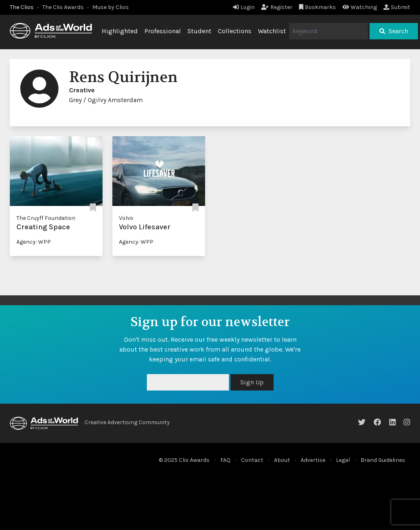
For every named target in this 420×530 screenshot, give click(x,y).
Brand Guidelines (383, 460)
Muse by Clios (111, 7)
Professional (163, 31)
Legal (343, 460)
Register (277, 7)
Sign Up (252, 382)
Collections (235, 31)
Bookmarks (318, 7)
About (282, 460)
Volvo (126, 218)
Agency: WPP (34, 242)
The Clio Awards (63, 7)
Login (244, 7)
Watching (360, 7)
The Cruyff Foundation (46, 218)
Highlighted (120, 31)
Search (394, 31)
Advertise (313, 460)
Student (199, 31)
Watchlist (272, 31)
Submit (397, 7)
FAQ (225, 460)
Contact (252, 460)
